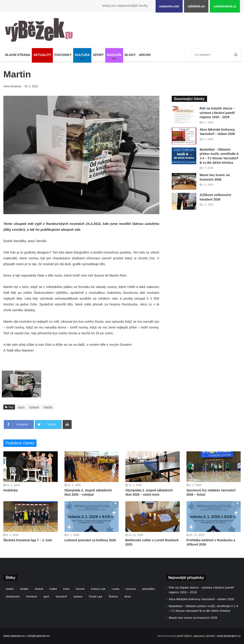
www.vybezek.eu (14, 636)
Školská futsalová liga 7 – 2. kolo (28, 540)
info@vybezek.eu (39, 636)
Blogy (130, 55)
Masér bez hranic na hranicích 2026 (193, 618)
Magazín (114, 55)
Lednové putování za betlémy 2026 (90, 540)
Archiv (145, 55)
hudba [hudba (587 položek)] (53, 589)
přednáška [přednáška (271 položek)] (148, 589)
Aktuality (42, 55)
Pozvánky (63, 55)
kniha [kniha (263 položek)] (66, 589)
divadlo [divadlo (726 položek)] (24, 589)
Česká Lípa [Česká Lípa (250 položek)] (95, 597)
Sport (98, 55)
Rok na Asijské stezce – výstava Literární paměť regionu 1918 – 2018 (217, 113)
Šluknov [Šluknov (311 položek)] (113, 597)
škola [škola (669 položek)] (127, 597)
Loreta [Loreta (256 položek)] (116, 589)
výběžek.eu (196, 6)
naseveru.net (169, 6)
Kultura (82, 55)
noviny (21, 407)
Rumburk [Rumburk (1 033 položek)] (32, 597)
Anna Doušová (13, 86)
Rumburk (34, 407)
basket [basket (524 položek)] (10, 589)
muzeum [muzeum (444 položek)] (131, 589)
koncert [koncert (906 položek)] (80, 589)
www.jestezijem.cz (229, 636)
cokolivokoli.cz (225, 6)
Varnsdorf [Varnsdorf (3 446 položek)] (61, 597)
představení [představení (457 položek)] (13, 597)
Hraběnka (11, 490)
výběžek (48, 407)
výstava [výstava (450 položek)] (78, 597)
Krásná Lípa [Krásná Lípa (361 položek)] (98, 589)
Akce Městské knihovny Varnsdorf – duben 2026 (201, 599)
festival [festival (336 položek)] (39, 589)
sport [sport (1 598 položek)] (46, 597)
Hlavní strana (18, 55)
